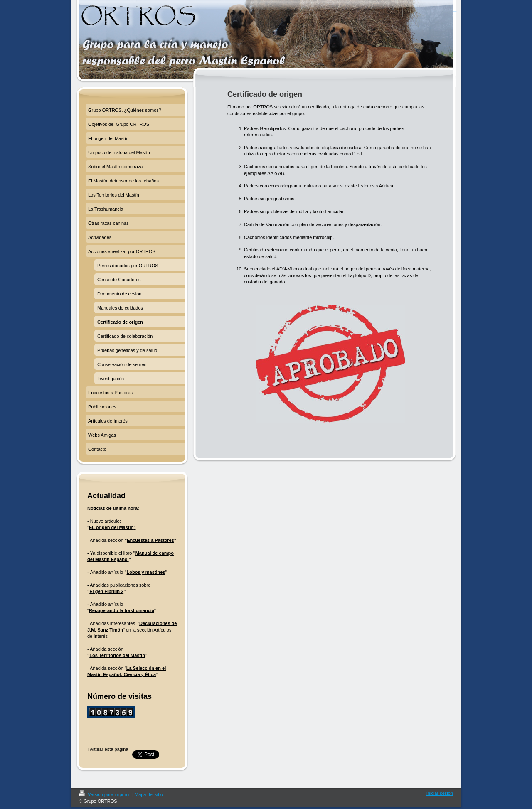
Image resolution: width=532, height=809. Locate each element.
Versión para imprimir (106, 794)
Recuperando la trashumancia (122, 610)
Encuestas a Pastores (150, 540)
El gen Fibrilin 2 (106, 591)
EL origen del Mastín (111, 527)
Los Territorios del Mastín (117, 655)
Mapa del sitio (149, 794)
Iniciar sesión (440, 793)
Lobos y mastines (146, 572)
